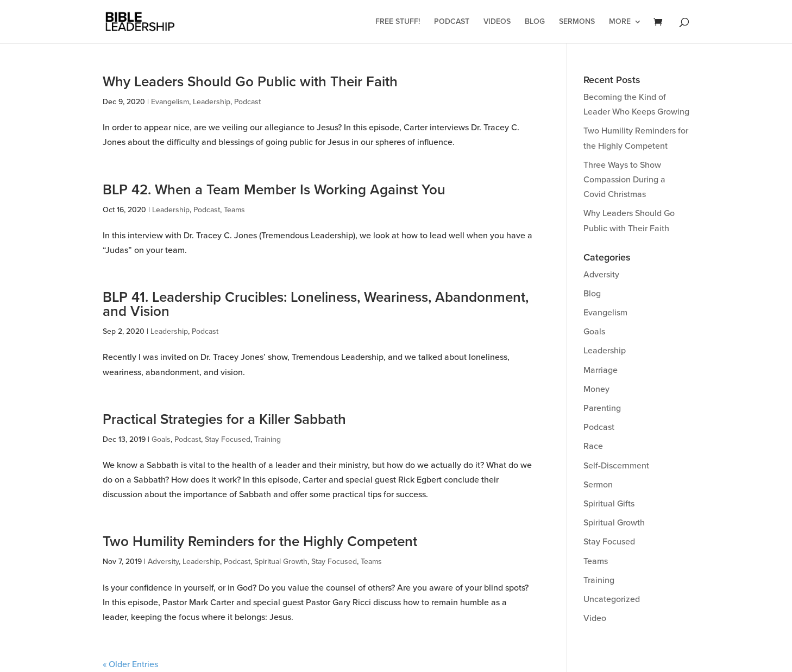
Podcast (452, 22)
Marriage (601, 370)
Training (268, 439)
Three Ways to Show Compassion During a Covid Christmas (624, 180)
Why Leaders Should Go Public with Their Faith (250, 82)
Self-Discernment (616, 466)
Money (596, 389)
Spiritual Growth (281, 562)
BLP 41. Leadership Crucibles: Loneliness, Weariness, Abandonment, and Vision (316, 305)
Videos (497, 22)
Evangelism (170, 102)
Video (595, 618)
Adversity (163, 562)
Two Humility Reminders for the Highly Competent (260, 542)
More (620, 22)
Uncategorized (612, 599)
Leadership (212, 102)
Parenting (602, 408)
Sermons (577, 22)
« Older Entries (130, 664)
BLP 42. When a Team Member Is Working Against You (274, 190)
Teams (234, 210)
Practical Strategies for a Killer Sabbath (224, 420)
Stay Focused (228, 439)
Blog (535, 22)
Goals (161, 439)
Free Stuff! (398, 22)
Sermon (598, 485)
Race (593, 446)
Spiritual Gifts (609, 504)
